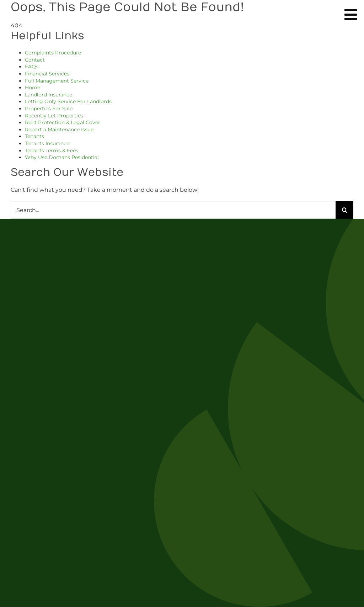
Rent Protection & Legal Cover (63, 122)
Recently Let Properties (54, 116)
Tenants (34, 136)
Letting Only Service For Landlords (68, 101)
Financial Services (47, 74)
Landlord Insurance (49, 95)
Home (33, 88)
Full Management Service (57, 81)
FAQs (32, 67)
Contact (35, 60)
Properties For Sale (49, 109)
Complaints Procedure (53, 53)
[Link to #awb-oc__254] (351, 15)
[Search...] (173, 210)
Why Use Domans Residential (62, 157)
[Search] (344, 210)
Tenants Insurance (47, 143)
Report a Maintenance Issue (59, 130)
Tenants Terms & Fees (52, 151)
